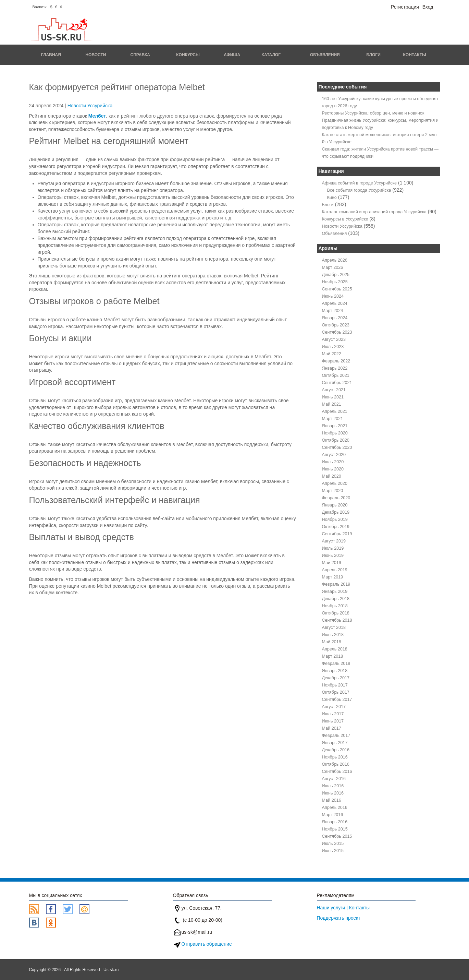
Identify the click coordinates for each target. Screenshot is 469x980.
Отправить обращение (207, 944)
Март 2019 (333, 577)
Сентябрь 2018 (337, 620)
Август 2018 (334, 628)
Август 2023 (334, 339)
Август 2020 (334, 455)
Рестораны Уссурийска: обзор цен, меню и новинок (373, 113)
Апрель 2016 (335, 808)
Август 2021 (334, 390)
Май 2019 (332, 563)
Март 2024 (333, 311)
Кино (332, 198)
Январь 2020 (335, 505)
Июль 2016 (333, 786)
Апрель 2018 (335, 649)
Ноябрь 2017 (335, 685)
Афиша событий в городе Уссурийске (360, 183)
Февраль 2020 (336, 498)
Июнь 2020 (333, 469)
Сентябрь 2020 (337, 447)
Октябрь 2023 (336, 325)
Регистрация (405, 7)
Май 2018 (332, 642)
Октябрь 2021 (336, 375)
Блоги (373, 55)
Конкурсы (188, 55)
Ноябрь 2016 (335, 757)
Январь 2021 (335, 426)
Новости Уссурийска (90, 106)
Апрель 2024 (335, 303)
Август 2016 (334, 779)
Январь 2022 (335, 368)
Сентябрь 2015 (337, 836)
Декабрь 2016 (336, 750)
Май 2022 (332, 354)
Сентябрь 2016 (337, 772)
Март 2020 (333, 491)
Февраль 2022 (336, 361)
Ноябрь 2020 (335, 433)
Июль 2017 (333, 714)
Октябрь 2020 (336, 440)
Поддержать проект (339, 918)
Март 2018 (333, 656)
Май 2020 (332, 476)
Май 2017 (332, 728)
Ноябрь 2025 (335, 282)
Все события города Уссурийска (359, 190)
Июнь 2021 (333, 397)
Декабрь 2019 (336, 512)
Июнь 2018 (333, 635)
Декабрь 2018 (336, 599)
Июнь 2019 (333, 555)
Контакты (415, 55)
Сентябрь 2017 (337, 700)
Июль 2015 (333, 844)
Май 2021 (332, 404)
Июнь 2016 (333, 793)
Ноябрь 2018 (335, 606)
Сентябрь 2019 (337, 534)
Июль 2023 (333, 347)
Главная (51, 55)
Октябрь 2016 (336, 764)
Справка (140, 55)
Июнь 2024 (333, 296)
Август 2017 (334, 707)
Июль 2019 (333, 548)
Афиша (232, 55)
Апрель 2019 (335, 570)
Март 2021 (333, 419)
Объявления (325, 55)
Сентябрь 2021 (337, 383)
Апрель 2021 (335, 411)
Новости (96, 55)
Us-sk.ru (111, 970)
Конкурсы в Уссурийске (345, 219)
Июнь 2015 (333, 851)
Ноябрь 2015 (335, 829)
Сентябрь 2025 (337, 289)
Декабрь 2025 (336, 275)
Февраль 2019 (336, 584)
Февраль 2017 (336, 736)
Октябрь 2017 (336, 692)
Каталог (271, 55)
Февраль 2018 (336, 664)
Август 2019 (334, 541)
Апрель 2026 (335, 260)
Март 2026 (333, 267)
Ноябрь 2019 (335, 519)
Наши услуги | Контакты (343, 908)
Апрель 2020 (335, 483)
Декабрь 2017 (336, 678)
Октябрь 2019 (336, 527)
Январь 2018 (335, 671)
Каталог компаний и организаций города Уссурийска (374, 212)
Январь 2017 (335, 743)
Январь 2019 (335, 591)
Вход (428, 7)
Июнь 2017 (333, 721)
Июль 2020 (333, 462)
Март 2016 (333, 815)
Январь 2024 (335, 318)
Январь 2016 (335, 822)
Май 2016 (332, 800)
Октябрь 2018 (336, 613)
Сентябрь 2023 (337, 332)
